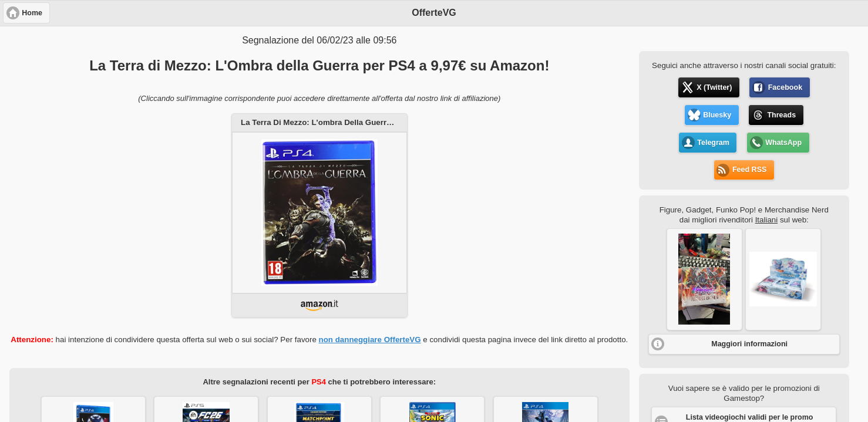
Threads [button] (781, 115)
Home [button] (32, 13)
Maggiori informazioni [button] (749, 344)
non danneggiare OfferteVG (370, 340)
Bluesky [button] (717, 115)
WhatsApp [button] (783, 143)
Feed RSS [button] (749, 170)
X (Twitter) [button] (714, 87)
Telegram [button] (713, 143)
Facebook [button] (785, 87)
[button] (704, 279)
